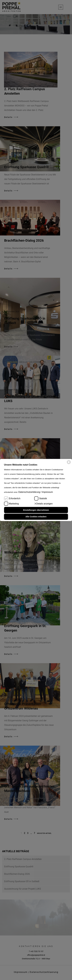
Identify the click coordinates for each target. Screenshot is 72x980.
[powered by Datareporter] (69, 464)
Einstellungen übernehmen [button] (36, 510)
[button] (43, 504)
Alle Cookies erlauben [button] (36, 517)
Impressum (47, 492)
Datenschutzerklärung (29, 492)
